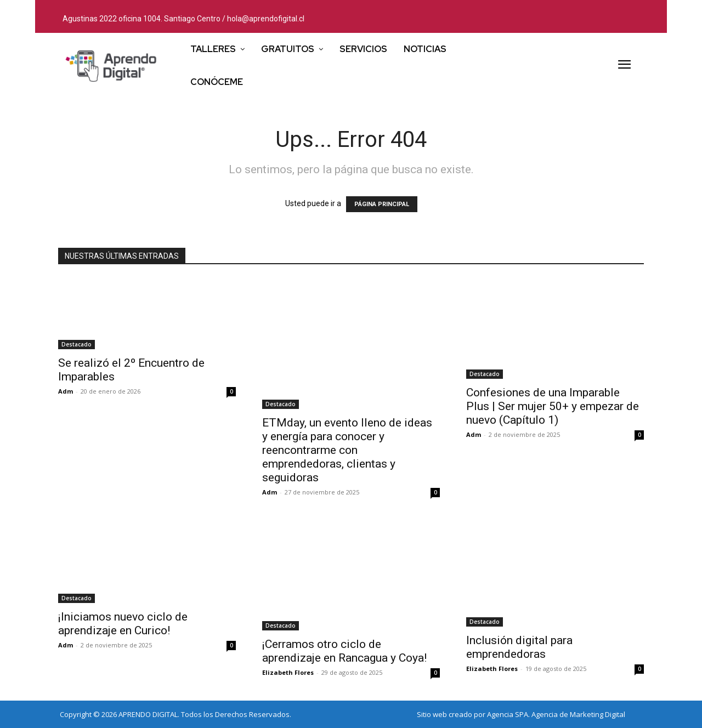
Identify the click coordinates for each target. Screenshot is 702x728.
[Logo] (111, 66)
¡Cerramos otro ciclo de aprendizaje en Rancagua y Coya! (344, 651)
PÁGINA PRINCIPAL (382, 204)
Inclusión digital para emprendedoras (519, 647)
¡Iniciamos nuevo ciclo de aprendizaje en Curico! (123, 624)
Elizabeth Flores (288, 672)
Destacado (77, 344)
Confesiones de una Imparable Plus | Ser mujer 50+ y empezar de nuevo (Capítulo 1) (553, 406)
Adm (66, 391)
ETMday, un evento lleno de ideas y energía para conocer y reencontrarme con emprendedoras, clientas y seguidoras (347, 450)
